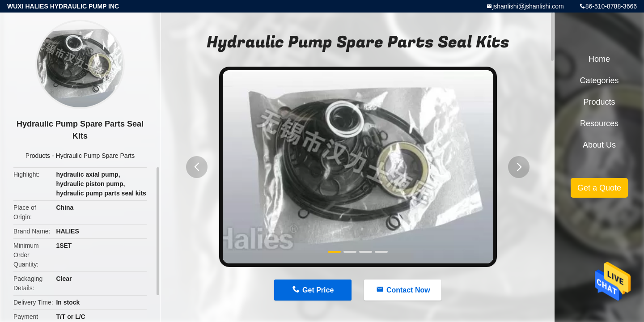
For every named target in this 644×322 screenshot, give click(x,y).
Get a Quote (599, 188)
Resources (599, 123)
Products (38, 156)
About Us (599, 145)
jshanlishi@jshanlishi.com (528, 6)
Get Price (318, 290)
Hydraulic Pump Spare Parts (95, 156)
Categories (599, 80)
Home (599, 59)
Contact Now (408, 290)
